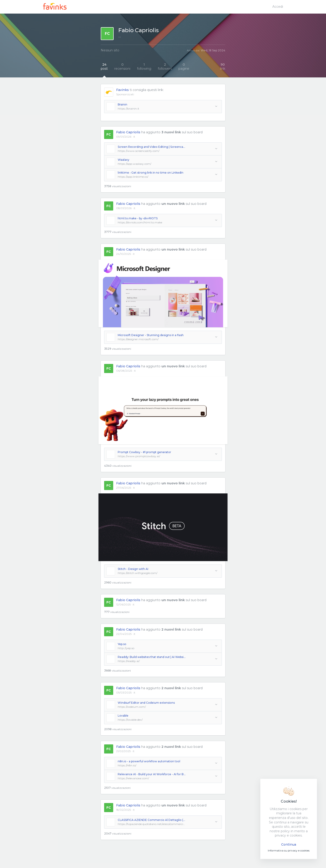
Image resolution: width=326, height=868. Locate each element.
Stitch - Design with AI (133, 569)
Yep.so (122, 644)
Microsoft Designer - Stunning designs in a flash (151, 335)
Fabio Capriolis (128, 132)
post (104, 67)
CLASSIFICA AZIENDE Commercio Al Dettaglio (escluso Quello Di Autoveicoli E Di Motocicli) (152, 820)
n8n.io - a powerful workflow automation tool (149, 761)
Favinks (122, 90)
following (144, 67)
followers (165, 67)
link (223, 67)
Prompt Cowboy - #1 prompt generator (144, 452)
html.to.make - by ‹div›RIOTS (138, 218)
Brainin (122, 104)
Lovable (123, 716)
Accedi (278, 7)
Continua (289, 844)
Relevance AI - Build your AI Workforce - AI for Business (152, 774)
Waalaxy (123, 160)
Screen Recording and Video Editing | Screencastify (152, 147)
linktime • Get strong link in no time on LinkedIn (151, 173)
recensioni (122, 67)
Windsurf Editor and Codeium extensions (146, 703)
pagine (184, 67)
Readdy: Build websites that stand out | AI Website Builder (152, 657)
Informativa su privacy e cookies (289, 850)
